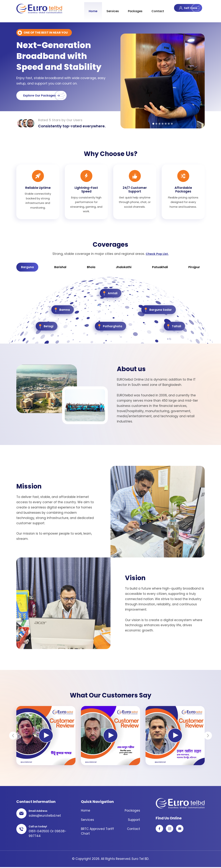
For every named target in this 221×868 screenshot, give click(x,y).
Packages (133, 9)
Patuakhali (160, 267)
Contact (156, 9)
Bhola (91, 267)
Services (111, 9)
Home (91, 9)
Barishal (61, 267)
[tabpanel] (163, 81)
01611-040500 (39, 832)
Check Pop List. (157, 254)
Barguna (28, 267)
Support (134, 821)
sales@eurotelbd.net (45, 816)
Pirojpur (194, 267)
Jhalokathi (123, 267)
